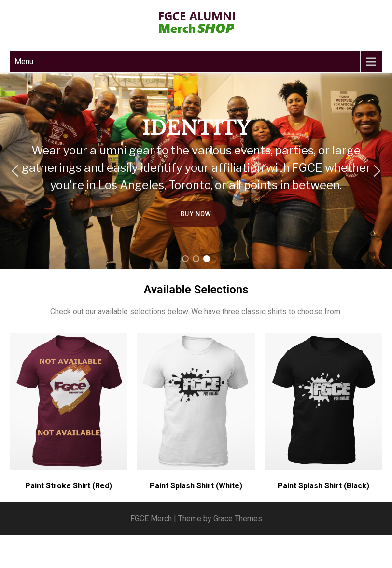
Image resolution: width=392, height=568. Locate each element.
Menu (24, 62)
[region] (196, 171)
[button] (15, 171)
